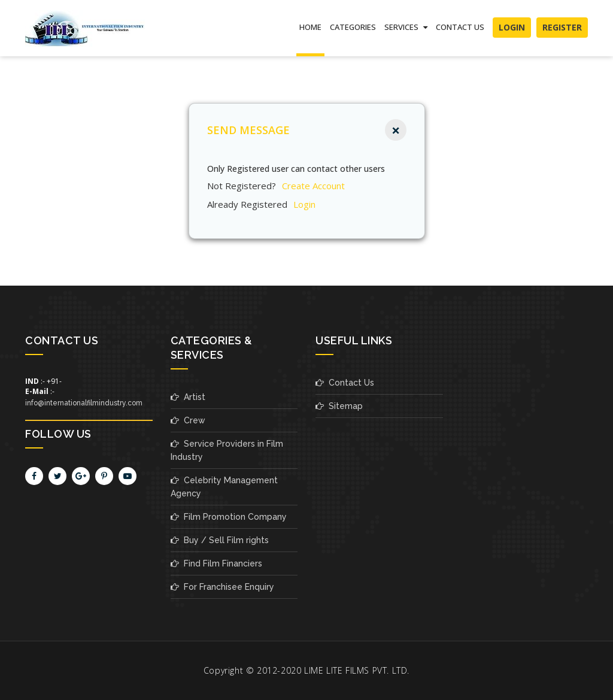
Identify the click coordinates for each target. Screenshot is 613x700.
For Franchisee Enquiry (222, 587)
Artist (188, 397)
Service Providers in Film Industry (227, 450)
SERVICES (406, 27)
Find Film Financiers (216, 563)
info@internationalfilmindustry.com (84, 403)
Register (562, 27)
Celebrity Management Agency (224, 487)
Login (512, 27)
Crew (188, 420)
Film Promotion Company (229, 517)
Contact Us (460, 27)
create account (313, 186)
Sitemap (339, 406)
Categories (353, 27)
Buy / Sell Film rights (220, 540)
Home (310, 27)
